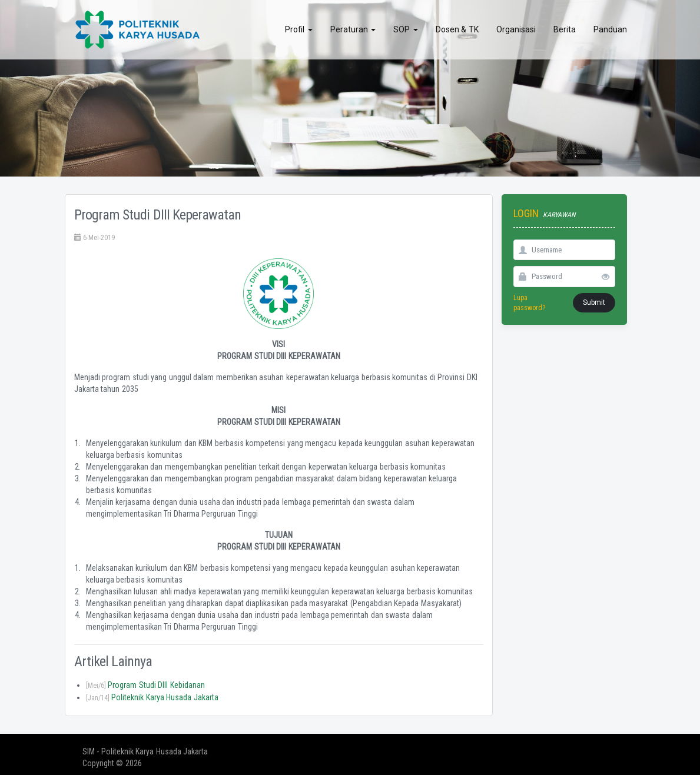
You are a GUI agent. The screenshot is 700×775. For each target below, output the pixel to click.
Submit (594, 302)
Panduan (610, 29)
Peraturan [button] (353, 29)
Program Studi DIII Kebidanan (145, 685)
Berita (565, 29)
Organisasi (516, 29)
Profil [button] (299, 29)
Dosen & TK (457, 29)
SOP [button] (406, 29)
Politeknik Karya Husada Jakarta (152, 697)
